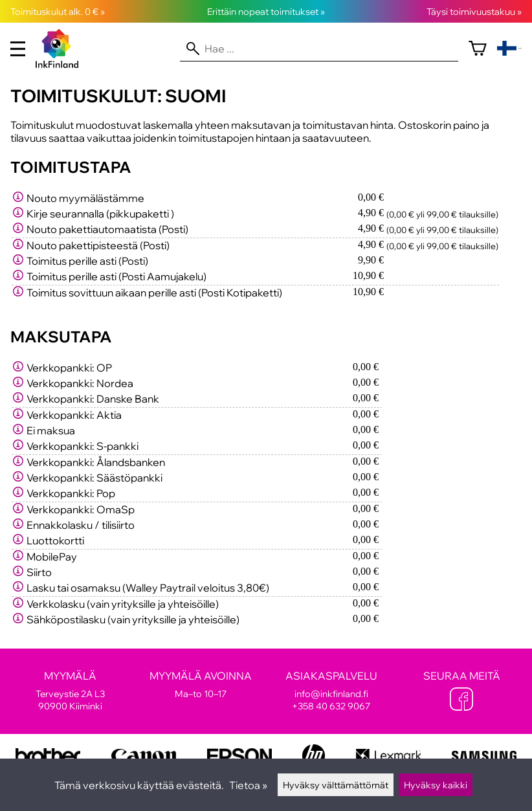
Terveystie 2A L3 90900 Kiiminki (71, 691)
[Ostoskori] (478, 49)
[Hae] (319, 49)
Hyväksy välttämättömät (336, 785)
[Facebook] (461, 700)
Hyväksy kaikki (436, 785)
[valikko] (18, 49)
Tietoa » (248, 785)
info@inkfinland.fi (331, 694)
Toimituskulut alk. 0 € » (58, 11)
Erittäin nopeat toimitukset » (266, 11)
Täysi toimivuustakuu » (474, 11)
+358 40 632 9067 (331, 706)
